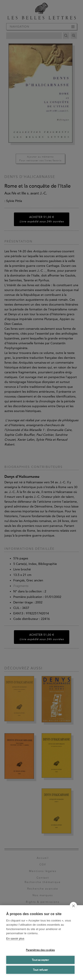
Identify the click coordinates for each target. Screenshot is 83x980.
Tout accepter (40, 960)
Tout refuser (40, 970)
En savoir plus (15, 939)
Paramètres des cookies (40, 950)
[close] (73, 906)
